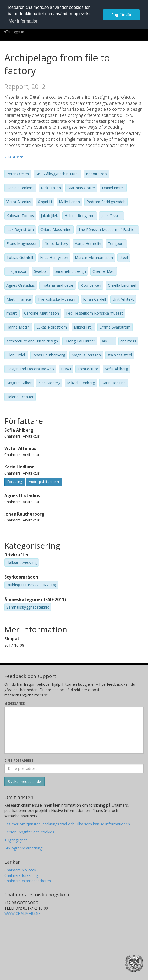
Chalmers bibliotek (20, 870)
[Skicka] (24, 782)
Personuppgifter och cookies (29, 832)
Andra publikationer (44, 482)
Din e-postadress (19, 760)
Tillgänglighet (16, 840)
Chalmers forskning (21, 875)
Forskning (15, 482)
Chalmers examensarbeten (28, 881)
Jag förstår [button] (121, 15)
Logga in (14, 32)
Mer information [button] (23, 21)
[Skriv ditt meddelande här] (74, 730)
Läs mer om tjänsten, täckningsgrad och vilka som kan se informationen (67, 824)
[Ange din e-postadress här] (74, 769)
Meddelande (14, 703)
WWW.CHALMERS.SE (22, 913)
